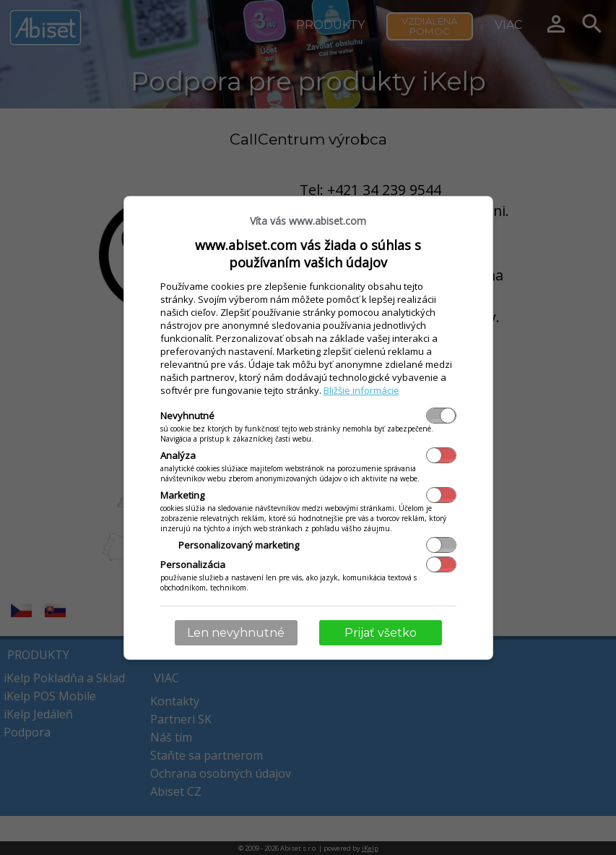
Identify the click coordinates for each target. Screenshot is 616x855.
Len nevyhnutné (236, 633)
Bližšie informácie (361, 390)
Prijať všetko (381, 633)
